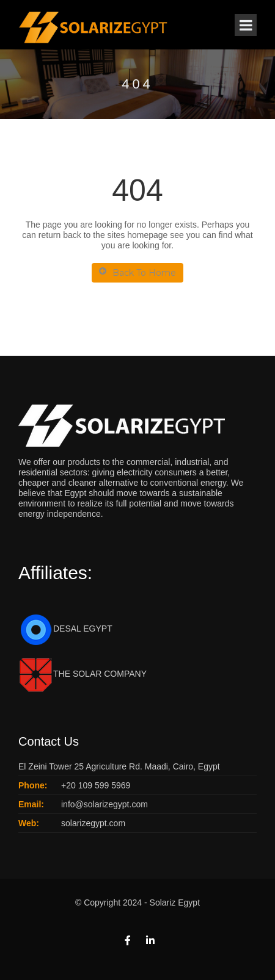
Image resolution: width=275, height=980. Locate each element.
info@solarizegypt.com (105, 804)
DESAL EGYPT (65, 629)
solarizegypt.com (93, 823)
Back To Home (137, 272)
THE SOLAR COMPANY (82, 674)
